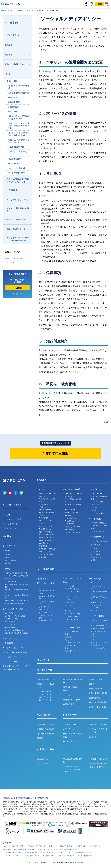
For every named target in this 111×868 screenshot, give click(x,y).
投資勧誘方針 (14, 107)
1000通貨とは (44, 543)
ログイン (91, 4)
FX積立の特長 (70, 586)
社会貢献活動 (12, 190)
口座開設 (99, 4)
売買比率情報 (95, 698)
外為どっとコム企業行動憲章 (19, 87)
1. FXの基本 (42, 489)
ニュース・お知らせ (12, 505)
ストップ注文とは (97, 502)
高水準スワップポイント (73, 589)
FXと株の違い (44, 546)
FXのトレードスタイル (73, 532)
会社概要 (8, 555)
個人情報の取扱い (15, 164)
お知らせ (10, 262)
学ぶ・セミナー (45, 715)
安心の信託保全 (10, 613)
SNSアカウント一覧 (15, 258)
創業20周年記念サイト (16, 229)
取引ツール (43, 612)
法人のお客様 (43, 764)
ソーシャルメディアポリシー (19, 153)
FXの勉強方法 (70, 524)
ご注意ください (9, 528)
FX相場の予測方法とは (99, 523)
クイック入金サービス (98, 626)
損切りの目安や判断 (46, 540)
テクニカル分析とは (98, 531)
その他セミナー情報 (46, 734)
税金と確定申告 (70, 741)
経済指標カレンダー (72, 700)
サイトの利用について (17, 173)
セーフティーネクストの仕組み (15, 616)
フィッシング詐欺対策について (15, 630)
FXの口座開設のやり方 (73, 518)
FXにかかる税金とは (46, 526)
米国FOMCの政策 (96, 689)
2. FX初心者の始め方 (72, 489)
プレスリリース (13, 35)
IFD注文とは (95, 505)
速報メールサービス (98, 707)
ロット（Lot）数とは (46, 535)
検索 (86, 4)
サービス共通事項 (97, 616)
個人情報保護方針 (15, 159)
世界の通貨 (43, 557)
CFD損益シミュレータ (73, 643)
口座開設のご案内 (46, 749)
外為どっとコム (7, 11)
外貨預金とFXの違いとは (47, 549)
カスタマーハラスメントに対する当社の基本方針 (19, 134)
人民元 (93, 560)
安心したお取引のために (15, 64)
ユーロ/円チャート (45, 694)
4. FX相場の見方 (96, 519)
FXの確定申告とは (45, 529)
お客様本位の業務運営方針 (19, 93)
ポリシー (30, 11)
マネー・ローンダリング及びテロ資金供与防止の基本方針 (19, 126)
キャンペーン (44, 660)
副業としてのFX (45, 552)
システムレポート (10, 524)
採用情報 (8, 563)
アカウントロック (11, 624)
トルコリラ (95, 549)
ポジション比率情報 (97, 702)
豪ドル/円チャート (45, 700)
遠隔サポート (95, 737)
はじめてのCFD (70, 651)
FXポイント (69, 611)
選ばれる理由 (43, 579)
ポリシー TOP (12, 81)
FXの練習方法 (70, 521)
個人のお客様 (43, 759)
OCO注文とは (96, 507)
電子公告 (8, 579)
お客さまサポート (72, 715)
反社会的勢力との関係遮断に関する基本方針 (19, 117)
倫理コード (13, 98)
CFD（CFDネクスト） (73, 627)
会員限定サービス (45, 621)
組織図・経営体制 (11, 560)
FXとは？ (42, 480)
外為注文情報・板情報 (98, 693)
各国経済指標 (69, 704)
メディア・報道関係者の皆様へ (18, 210)
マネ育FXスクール (45, 724)
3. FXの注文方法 (96, 489)
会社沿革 (8, 557)
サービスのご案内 (46, 569)
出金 (93, 637)
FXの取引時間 (44, 518)
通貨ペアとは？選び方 (47, 537)
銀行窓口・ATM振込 (98, 629)
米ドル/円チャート (45, 691)
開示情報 (9, 55)
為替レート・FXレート (47, 679)
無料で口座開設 (57, 453)
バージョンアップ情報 (12, 519)
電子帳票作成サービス (98, 645)
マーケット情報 (45, 670)
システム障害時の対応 (17, 147)
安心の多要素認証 (11, 627)
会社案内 (20, 11)
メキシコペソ (95, 552)
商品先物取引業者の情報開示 (14, 603)
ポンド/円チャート (45, 697)
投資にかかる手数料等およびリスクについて (19, 141)
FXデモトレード (45, 610)
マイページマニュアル (98, 648)
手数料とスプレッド (72, 512)
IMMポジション (96, 679)
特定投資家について (16, 111)
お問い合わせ (69, 729)
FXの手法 (68, 515)
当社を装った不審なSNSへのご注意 (16, 633)
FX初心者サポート (97, 537)
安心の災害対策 (10, 622)
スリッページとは (97, 494)
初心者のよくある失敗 (72, 527)
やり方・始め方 (70, 510)
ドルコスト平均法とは (47, 554)
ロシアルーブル (96, 557)
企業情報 (9, 45)
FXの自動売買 (70, 530)
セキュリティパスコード (99, 642)
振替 (93, 640)
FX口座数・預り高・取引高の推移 (16, 573)
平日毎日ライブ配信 (46, 729)
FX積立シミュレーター (73, 608)
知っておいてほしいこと (13, 639)
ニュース (67, 695)
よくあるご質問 (70, 724)
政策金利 (93, 684)
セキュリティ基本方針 (17, 168)
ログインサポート (10, 662)
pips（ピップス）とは (46, 532)
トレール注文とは (97, 513)
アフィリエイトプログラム (18, 200)
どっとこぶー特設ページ (17, 219)
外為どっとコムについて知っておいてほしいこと (18, 180)
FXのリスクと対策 (45, 510)
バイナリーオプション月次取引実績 (16, 576)
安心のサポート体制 (11, 619)
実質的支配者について (98, 759)
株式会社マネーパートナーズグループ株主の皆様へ (18, 239)
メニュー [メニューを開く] (107, 4)
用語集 (40, 738)
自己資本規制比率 (11, 581)
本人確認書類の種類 (72, 766)
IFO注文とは (95, 510)
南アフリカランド (97, 554)
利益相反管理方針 (15, 102)
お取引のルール (44, 607)
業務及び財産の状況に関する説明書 (16, 600)
